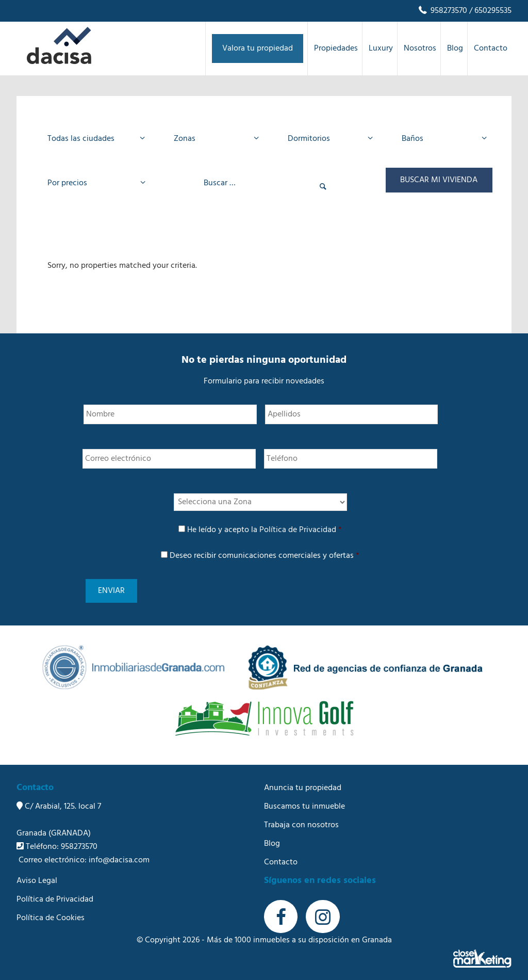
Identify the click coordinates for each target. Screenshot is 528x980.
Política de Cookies (51, 910)
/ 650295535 (489, 11)
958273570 (442, 11)
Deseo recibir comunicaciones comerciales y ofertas (265, 556)
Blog (272, 836)
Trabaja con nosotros (301, 817)
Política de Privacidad (298, 530)
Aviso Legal (37, 873)
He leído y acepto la (265, 530)
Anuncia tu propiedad (303, 780)
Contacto (281, 854)
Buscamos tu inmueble (304, 798)
